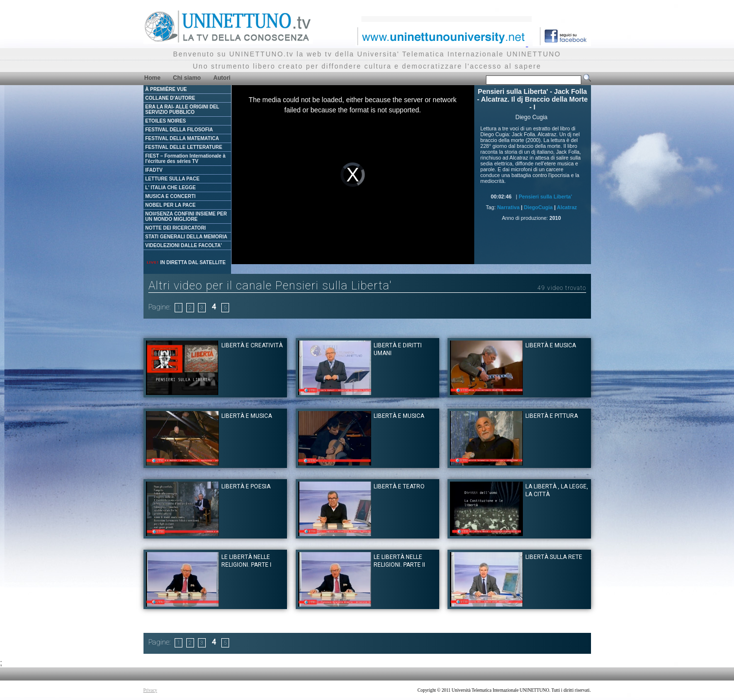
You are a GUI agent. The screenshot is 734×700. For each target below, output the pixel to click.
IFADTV (154, 170)
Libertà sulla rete (554, 557)
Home (152, 78)
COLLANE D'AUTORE (170, 98)
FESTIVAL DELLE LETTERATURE (184, 147)
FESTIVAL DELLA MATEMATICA (182, 138)
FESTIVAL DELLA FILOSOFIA (179, 130)
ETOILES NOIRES (166, 121)
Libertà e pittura (552, 416)
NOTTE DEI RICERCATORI (176, 228)
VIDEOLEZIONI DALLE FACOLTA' (184, 245)
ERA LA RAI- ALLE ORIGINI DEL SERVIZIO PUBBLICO (182, 109)
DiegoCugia (538, 207)
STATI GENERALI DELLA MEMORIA (187, 237)
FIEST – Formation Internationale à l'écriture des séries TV (186, 159)
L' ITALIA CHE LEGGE (171, 188)
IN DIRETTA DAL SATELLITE (186, 262)
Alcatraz (567, 207)
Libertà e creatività (252, 345)
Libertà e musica (551, 345)
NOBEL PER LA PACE (171, 205)
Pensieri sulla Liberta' (545, 197)
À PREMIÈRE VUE (166, 89)
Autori (222, 78)
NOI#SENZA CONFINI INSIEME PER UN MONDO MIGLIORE (186, 216)
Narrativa (508, 207)
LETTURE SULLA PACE (173, 179)
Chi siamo (187, 78)
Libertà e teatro (399, 486)
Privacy (151, 690)
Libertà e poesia (246, 486)
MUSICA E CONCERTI (171, 196)
